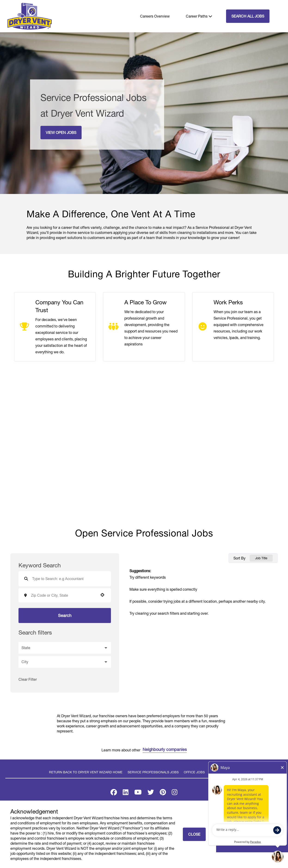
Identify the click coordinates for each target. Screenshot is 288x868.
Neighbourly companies (165, 750)
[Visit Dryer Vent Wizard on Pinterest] (163, 793)
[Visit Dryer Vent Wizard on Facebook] (114, 793)
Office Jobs (194, 772)
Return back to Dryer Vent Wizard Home (86, 772)
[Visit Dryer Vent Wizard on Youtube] (138, 793)
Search (65, 615)
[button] (102, 595)
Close (194, 834)
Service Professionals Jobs (153, 772)
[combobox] (63, 596)
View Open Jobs (61, 133)
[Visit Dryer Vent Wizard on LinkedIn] (126, 793)
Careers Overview (155, 16)
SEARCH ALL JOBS (248, 16)
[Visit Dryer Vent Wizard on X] (151, 793)
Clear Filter (28, 679)
